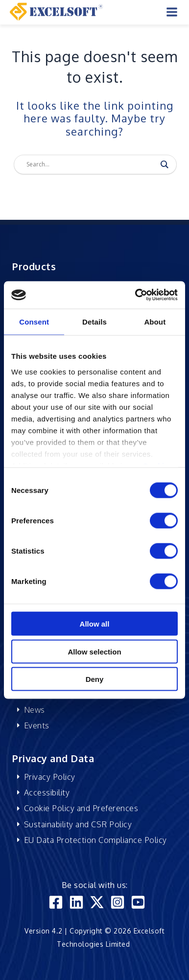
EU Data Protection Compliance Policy (95, 840)
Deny (95, 679)
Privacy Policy (50, 777)
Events (37, 725)
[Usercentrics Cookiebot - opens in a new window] (136, 295)
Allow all (95, 624)
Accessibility (47, 793)
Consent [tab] (34, 321)
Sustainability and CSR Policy (78, 824)
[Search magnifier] (165, 164)
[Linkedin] (76, 902)
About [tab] (155, 321)
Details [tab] (94, 321)
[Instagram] (118, 902)
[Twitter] (97, 902)
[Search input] (91, 164)
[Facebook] (56, 902)
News (35, 710)
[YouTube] (138, 902)
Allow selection (94, 651)
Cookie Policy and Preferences (81, 808)
